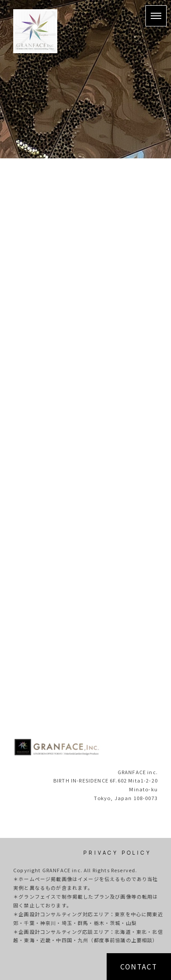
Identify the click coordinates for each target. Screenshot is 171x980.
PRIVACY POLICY (117, 853)
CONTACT (139, 966)
